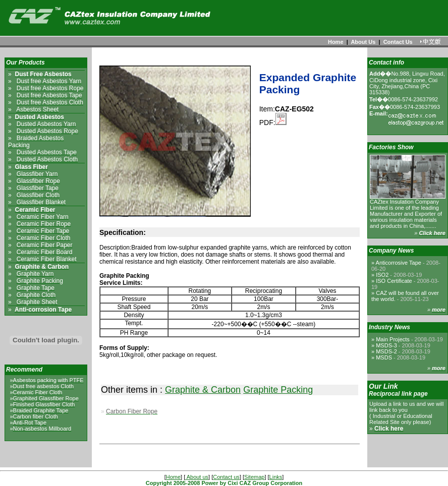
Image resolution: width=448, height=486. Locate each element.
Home (336, 42)
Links (276, 477)
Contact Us (398, 42)
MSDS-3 (403, 345)
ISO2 (399, 275)
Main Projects (409, 339)
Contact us (226, 477)
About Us (363, 42)
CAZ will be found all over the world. (405, 296)
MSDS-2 (403, 351)
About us (197, 477)
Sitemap (254, 477)
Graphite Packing (278, 390)
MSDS (401, 357)
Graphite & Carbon (203, 390)
